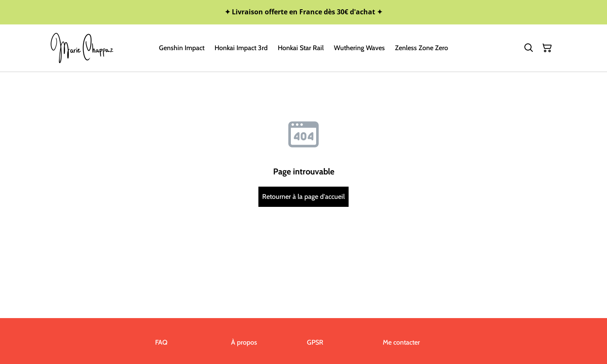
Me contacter (401, 342)
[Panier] (547, 48)
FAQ (161, 342)
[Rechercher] (529, 48)
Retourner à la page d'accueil (303, 197)
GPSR (315, 342)
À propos (244, 342)
